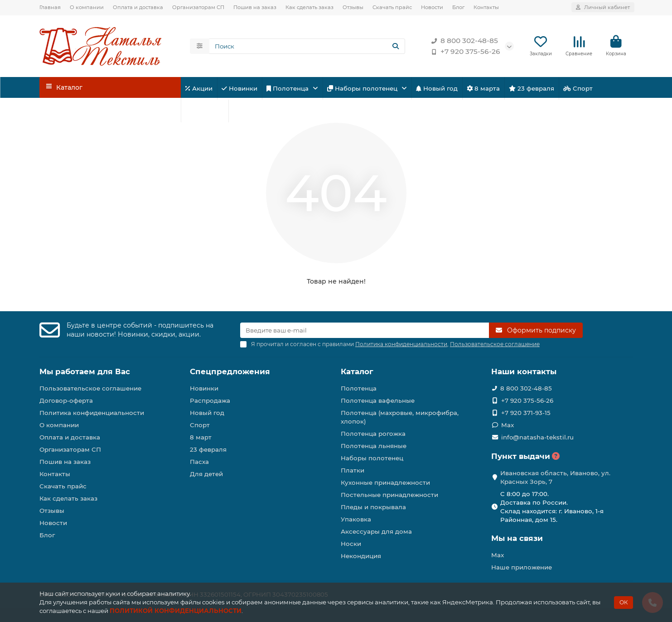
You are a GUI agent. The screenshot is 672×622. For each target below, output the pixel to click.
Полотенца (288, 89)
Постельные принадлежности (389, 495)
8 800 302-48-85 (463, 41)
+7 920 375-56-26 (464, 52)
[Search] (307, 47)
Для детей (205, 111)
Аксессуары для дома (376, 531)
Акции (199, 89)
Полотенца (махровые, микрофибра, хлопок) (400, 417)
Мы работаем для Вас (85, 371)
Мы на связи (517, 538)
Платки (353, 470)
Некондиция (361, 556)
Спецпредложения (230, 371)
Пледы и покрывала (373, 507)
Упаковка (356, 519)
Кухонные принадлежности (385, 482)
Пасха (246, 111)
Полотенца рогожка (373, 434)
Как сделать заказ (309, 7)
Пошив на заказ (255, 7)
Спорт (578, 89)
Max (508, 425)
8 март (201, 437)
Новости (432, 7)
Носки (351, 544)
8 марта (483, 89)
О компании (87, 7)
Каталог (357, 371)
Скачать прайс (392, 7)
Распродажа (210, 400)
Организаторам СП (198, 7)
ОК (624, 602)
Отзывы (353, 7)
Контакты (486, 7)
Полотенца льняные (374, 446)
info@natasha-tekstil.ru (537, 437)
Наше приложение (522, 567)
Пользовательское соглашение (90, 388)
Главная (50, 7)
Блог (458, 7)
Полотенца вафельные (378, 400)
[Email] (365, 330)
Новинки (239, 89)
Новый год (437, 89)
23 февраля (532, 89)
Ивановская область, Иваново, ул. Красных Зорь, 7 (555, 477)
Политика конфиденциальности (92, 413)
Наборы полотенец (363, 89)
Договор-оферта (66, 400)
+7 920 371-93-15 (526, 413)
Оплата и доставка (138, 7)
